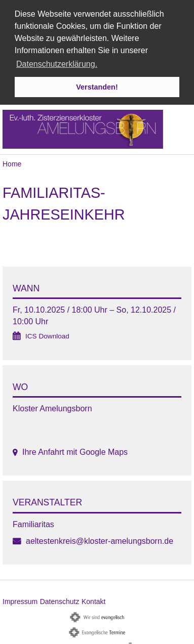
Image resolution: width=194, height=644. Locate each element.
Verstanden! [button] (97, 87)
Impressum (20, 600)
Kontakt (93, 600)
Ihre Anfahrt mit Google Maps (75, 450)
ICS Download (47, 335)
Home (12, 162)
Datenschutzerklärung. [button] (57, 64)
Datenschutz (60, 600)
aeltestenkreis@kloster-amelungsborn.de (100, 540)
